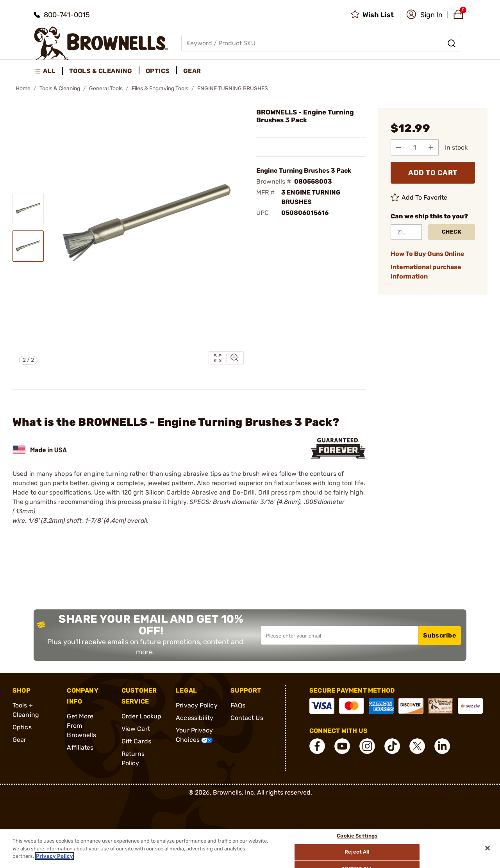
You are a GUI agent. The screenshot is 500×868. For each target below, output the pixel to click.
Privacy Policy (196, 705)
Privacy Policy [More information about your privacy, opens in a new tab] (54, 856)
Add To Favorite (419, 197)
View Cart (136, 729)
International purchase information (426, 271)
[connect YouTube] (342, 746)
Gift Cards (136, 741)
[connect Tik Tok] (392, 746)
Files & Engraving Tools (160, 88)
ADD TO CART (433, 172)
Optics (22, 727)
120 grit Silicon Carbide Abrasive (170, 492)
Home (23, 88)
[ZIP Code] (406, 232)
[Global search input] (321, 43)
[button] (424, 15)
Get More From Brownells (81, 726)
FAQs (238, 705)
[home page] (101, 43)
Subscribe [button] (440, 635)
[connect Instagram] (367, 746)
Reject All (357, 852)
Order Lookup (141, 716)
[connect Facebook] (317, 746)
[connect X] (417, 746)
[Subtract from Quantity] (399, 147)
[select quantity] (415, 147)
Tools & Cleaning (60, 88)
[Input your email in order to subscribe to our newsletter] (339, 635)
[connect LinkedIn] (442, 746)
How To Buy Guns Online (428, 253)
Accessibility (195, 718)
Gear (19, 740)
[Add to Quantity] (432, 147)
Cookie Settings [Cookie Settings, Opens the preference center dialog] (357, 836)
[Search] (452, 43)
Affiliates (80, 747)
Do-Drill (244, 492)
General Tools (106, 88)
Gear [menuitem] (192, 71)
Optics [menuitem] (158, 71)
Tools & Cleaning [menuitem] (101, 71)
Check (452, 231)
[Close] (487, 848)
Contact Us (247, 718)
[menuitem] (48, 71)
